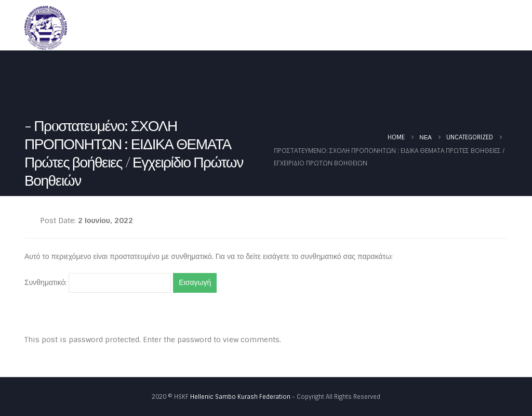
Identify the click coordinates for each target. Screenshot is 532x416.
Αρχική (211, 28)
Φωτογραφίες (476, 28)
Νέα (317, 28)
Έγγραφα (413, 28)
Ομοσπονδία (263, 28)
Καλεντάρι (361, 28)
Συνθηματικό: (98, 283)
